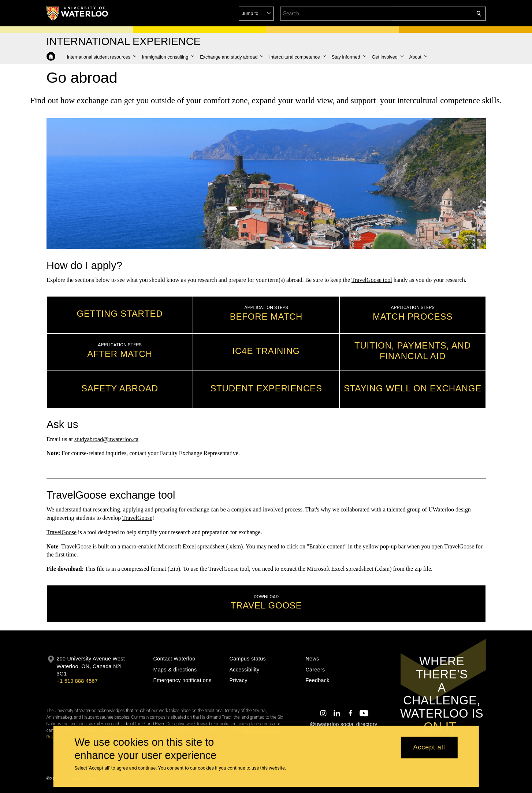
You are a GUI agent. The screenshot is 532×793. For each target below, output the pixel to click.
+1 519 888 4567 (77, 681)
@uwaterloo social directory (343, 724)
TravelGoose (137, 518)
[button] (426, 14)
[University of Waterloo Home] (78, 13)
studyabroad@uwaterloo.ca (106, 439)
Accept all (429, 748)
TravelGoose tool (371, 280)
